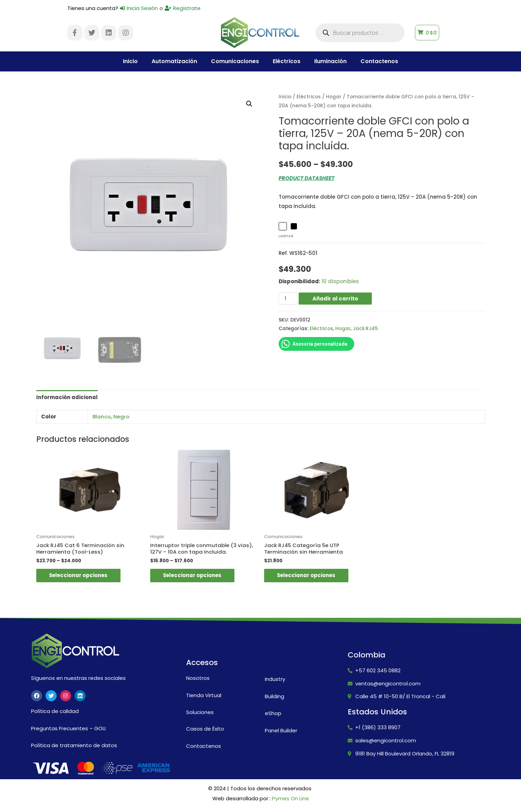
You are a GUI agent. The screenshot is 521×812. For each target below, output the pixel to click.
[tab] (67, 398)
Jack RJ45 (367, 329)
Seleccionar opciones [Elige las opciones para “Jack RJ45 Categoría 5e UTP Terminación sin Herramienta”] (308, 576)
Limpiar (286, 236)
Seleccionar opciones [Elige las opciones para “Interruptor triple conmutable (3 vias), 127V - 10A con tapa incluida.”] (194, 576)
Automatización (174, 61)
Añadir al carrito (335, 298)
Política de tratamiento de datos (74, 746)
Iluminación (330, 61)
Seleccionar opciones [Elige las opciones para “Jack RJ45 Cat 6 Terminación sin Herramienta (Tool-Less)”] (80, 576)
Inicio (130, 61)
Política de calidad (55, 712)
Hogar (334, 97)
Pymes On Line (291, 799)
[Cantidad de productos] (288, 298)
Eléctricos (287, 61)
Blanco (102, 417)
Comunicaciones (235, 61)
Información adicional (67, 397)
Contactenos (379, 61)
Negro (121, 417)
